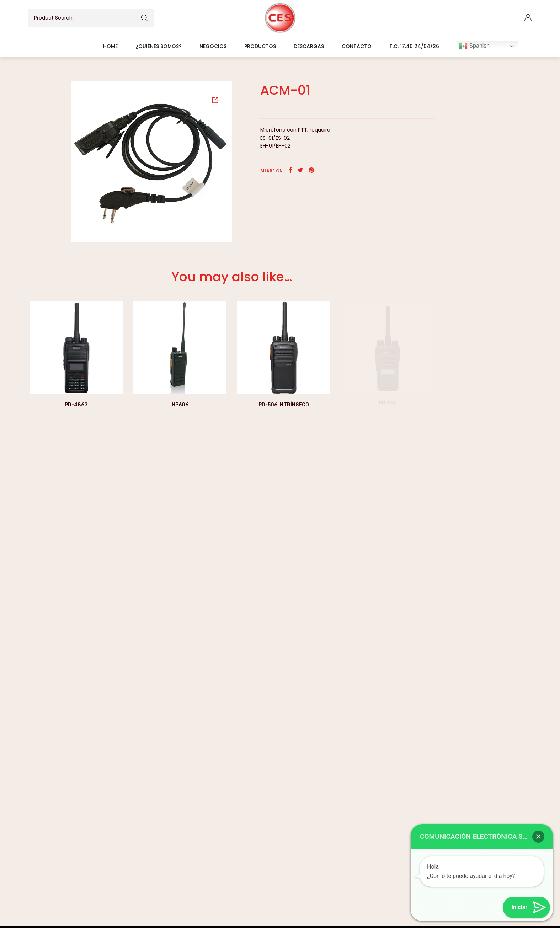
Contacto (357, 46)
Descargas (309, 46)
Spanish (474, 46)
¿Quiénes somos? (159, 46)
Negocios (213, 46)
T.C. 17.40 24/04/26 (414, 46)
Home (110, 46)
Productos (260, 46)
